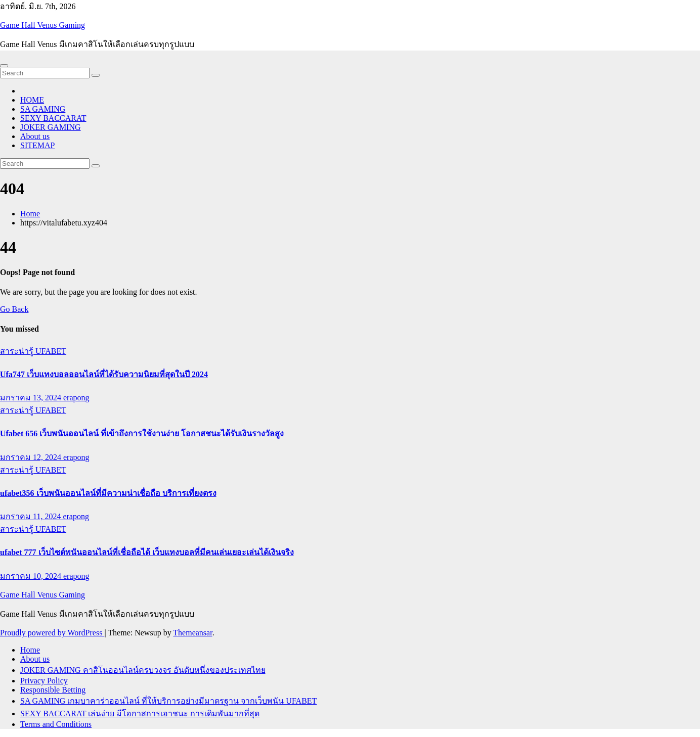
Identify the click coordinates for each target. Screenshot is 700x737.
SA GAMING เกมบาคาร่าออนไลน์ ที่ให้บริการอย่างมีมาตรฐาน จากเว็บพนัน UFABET (168, 701)
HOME (32, 100)
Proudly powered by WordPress (52, 633)
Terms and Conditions (56, 724)
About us (35, 136)
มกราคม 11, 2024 (31, 516)
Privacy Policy (44, 681)
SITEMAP (37, 145)
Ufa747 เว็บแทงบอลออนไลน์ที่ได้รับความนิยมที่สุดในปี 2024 (104, 374)
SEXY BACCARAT (53, 118)
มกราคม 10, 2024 (32, 576)
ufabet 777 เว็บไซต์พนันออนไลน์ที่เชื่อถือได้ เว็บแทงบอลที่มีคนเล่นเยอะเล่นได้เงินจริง (147, 552)
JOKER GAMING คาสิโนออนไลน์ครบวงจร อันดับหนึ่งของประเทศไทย (143, 670)
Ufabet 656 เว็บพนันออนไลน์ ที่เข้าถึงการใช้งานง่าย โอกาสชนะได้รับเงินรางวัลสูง (142, 433)
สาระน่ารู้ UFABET (33, 351)
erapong (76, 398)
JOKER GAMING (51, 127)
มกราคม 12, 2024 (32, 457)
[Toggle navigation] (4, 66)
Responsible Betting (53, 690)
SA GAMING (43, 109)
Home (30, 214)
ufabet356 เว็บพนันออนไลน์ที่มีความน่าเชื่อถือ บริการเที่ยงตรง (108, 493)
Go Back (14, 309)
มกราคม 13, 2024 (32, 398)
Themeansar (192, 633)
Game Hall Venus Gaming (42, 25)
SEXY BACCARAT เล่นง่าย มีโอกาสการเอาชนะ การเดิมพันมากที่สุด (140, 713)
